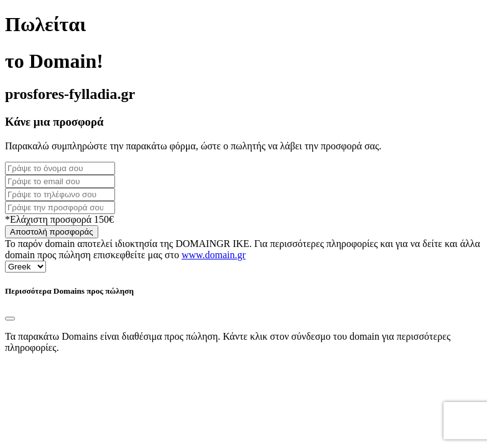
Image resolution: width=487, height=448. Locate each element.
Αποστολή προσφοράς (52, 232)
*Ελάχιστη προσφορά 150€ (59, 219)
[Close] (10, 319)
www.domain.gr (214, 255)
